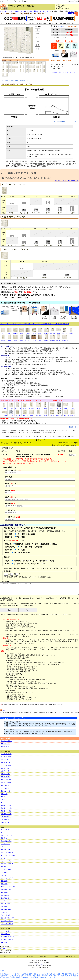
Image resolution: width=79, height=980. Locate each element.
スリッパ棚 (4, 794)
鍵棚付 (40, 333)
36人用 (52, 415)
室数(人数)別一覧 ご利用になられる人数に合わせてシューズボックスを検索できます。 (33, 400)
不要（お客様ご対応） (28, 534)
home (5, 956)
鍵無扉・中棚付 (6, 774)
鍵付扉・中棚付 (6, 768)
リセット (28, 610)
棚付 (3, 333)
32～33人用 (38, 415)
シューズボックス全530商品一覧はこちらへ (15, 81)
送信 (9, 610)
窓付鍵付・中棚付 (6, 805)
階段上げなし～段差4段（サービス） (26, 544)
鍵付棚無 (46, 333)
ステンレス (28, 340)
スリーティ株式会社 (73, 1)
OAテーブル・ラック (7, 835)
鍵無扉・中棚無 (6, 777)
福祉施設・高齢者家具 (8, 918)
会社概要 (56, 956)
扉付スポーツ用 (6, 791)
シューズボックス (6, 861)
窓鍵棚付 (46, 340)
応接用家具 (4, 884)
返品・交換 (43, 956)
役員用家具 (4, 881)
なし (44, 564)
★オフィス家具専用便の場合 (12, 653)
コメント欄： (39, 588)
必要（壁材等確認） (25, 553)
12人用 (38, 407)
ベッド (3, 901)
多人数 (22, 333)
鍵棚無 (59, 333)
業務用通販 (4, 943)
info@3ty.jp (39, 964)
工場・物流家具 (6, 904)
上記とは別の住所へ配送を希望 (12, 525)
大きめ (15, 340)
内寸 (37, 37)
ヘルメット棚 (5, 822)
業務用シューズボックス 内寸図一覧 (66, 181)
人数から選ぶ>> (6, 744)
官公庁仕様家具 (6, 915)
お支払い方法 (29, 956)
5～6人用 (11, 407)
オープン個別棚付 (6, 754)
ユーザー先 (33, 561)
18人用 (66, 407)
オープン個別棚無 (6, 757)
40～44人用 (59, 415)
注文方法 (16, 956)
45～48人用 (66, 415)
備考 (37, 49)
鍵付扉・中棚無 (6, 771)
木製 (40, 340)
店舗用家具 (4, 907)
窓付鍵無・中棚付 (6, 811)
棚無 (9, 333)
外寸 (37, 34)
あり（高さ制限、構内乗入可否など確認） (26, 564)
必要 (22, 550)
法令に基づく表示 (70, 956)
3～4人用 (4, 407)
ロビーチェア (5, 875)
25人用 (18, 415)
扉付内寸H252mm (6, 780)
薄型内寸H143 (5, 760)
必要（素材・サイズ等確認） (33, 547)
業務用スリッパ (6, 934)
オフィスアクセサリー (8, 878)
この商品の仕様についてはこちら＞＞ (63, 72)
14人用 (45, 407)
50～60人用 (73, 415)
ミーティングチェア (7, 849)
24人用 (11, 415)
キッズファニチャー (7, 921)
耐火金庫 (3, 867)
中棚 (37, 41)
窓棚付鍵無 (59, 340)
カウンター (4, 872)
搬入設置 (68, 46)
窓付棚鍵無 (65, 340)
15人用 (52, 407)
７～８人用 (18, 407)
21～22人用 (4, 415)
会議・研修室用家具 (7, 852)
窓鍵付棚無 (53, 340)
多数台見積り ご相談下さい (61, 61)
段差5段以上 (44, 544)
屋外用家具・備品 (6, 889)
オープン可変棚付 (6, 765)
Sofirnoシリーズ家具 (7, 924)
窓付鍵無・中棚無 (6, 814)
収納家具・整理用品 (7, 864)
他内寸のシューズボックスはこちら (65, 122)
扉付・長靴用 (5, 785)
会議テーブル (5, 847)
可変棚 (28, 333)
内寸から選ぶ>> (6, 747)
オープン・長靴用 (6, 782)
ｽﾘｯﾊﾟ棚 (34, 333)
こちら (77, 445)
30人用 (32, 415)
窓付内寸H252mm (6, 817)
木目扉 (3, 797)
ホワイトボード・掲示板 (8, 855)
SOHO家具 (4, 912)
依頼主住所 (16, 561)
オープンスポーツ (6, 788)
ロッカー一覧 (5, 820)
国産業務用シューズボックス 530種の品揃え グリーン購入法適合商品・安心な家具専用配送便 (35, 324)
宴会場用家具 (5, 898)
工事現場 (50, 561)
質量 (37, 45)
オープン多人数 (6, 763)
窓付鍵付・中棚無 (6, 808)
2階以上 (53, 544)
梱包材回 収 (75, 46)
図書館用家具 (5, 895)
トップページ (4, 11)
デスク (3, 832)
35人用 (45, 415)
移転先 (25, 561)
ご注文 (71, 41)
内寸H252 (65, 333)
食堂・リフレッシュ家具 (8, 887)
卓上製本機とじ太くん (8, 937)
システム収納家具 (6, 870)
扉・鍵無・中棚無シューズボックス (38, 11)
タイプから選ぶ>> (6, 741)
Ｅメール (3, 948)
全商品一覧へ (73, 427)
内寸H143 (15, 333)
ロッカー (3, 858)
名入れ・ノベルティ (7, 940)
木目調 (34, 340)
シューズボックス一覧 (18, 11)
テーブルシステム (6, 841)
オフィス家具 (5, 830)
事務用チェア (5, 838)
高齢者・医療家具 (6, 910)
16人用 (59, 407)
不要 (22, 537)
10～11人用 (32, 407)
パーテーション (6, 844)
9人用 (25, 407)
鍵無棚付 (52, 333)
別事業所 (42, 561)
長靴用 (3, 340)
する (17, 534)
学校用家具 (4, 892)
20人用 (73, 407)
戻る (3, 710)
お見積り (58, 41)
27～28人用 (25, 415)
